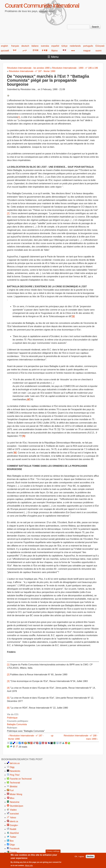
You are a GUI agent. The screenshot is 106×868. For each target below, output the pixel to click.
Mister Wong (16, 794)
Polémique (12, 718)
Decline (90, 857)
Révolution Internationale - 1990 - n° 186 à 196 (75, 68)
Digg (12, 767)
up (52, 736)
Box (12, 841)
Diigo (12, 845)
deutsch (25, 46)
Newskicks (15, 771)
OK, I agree (79, 857)
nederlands (75, 46)
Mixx (12, 798)
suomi (98, 51)
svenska (45, 46)
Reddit (13, 829)
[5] (8, 698)
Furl (12, 790)
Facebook (15, 849)
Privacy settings (53, 852)
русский (5, 51)
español (55, 46)
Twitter (13, 837)
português (88, 46)
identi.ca (14, 821)
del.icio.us (15, 763)
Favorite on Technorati (21, 779)
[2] (8, 213)
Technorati (15, 783)
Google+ (14, 825)
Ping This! (15, 775)
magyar (87, 51)
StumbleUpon (16, 806)
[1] (19, 117)
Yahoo (13, 818)
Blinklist (14, 787)
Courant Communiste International (42, 6)
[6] (8, 708)
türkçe (64, 46)
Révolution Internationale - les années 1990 (28, 68)
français (15, 46)
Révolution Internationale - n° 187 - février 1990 (32, 71)
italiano (35, 46)
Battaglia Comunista (17, 724)
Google (13, 852)
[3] (8, 681)
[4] (8, 688)
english (4, 46)
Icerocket (14, 814)
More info (29, 866)
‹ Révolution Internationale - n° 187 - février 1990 (26, 737)
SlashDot (14, 833)
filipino (54, 51)
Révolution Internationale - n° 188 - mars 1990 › (81, 737)
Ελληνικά (100, 46)
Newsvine (15, 802)
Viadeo (13, 810)
